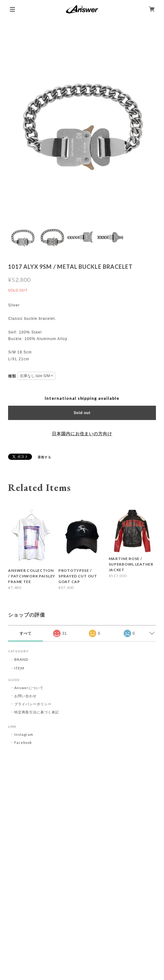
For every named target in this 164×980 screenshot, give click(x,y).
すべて (26, 633)
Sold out (82, 413)
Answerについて (29, 688)
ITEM (19, 668)
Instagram (24, 734)
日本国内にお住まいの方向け (82, 434)
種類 (12, 376)
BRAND (21, 659)
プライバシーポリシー (33, 704)
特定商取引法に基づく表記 (37, 712)
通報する (44, 457)
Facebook (23, 742)
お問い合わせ (25, 696)
